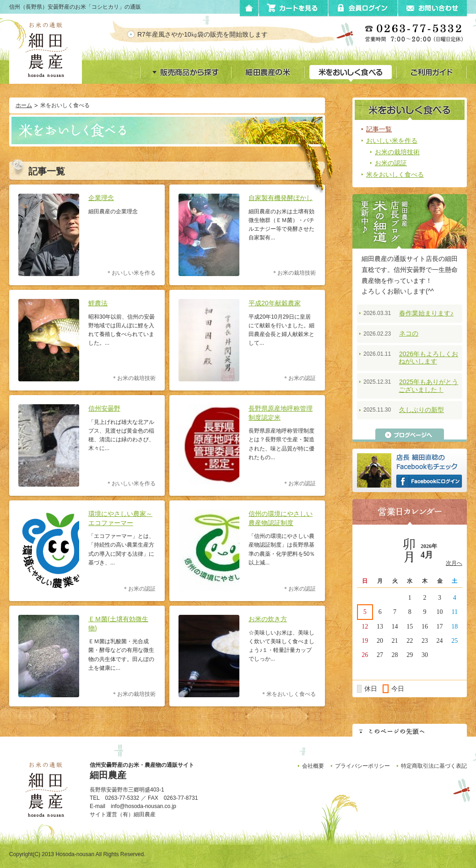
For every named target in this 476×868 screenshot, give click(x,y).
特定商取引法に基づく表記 (434, 766)
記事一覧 (379, 129)
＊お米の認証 (299, 378)
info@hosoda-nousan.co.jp (143, 806)
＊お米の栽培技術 (294, 273)
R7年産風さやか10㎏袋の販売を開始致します (209, 34)
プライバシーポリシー (362, 766)
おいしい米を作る (392, 141)
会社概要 (313, 766)
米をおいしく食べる (395, 174)
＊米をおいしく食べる (288, 694)
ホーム (24, 105)
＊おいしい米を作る (131, 273)
